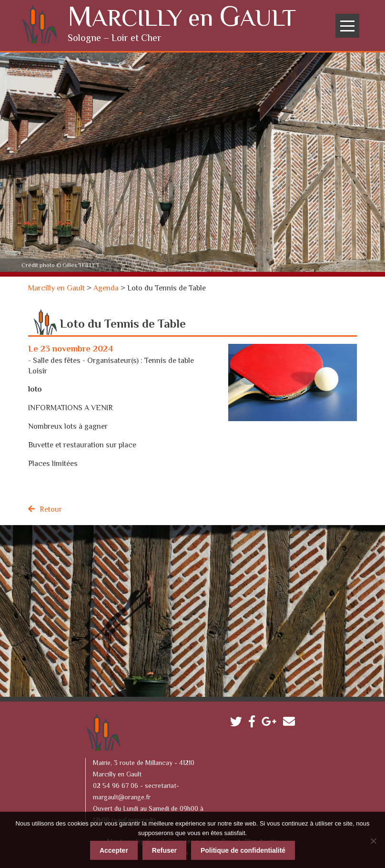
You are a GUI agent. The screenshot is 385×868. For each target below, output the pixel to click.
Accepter (114, 849)
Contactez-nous (291, 722)
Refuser (164, 849)
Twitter (238, 722)
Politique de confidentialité (243, 849)
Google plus (271, 722)
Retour (51, 509)
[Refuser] (373, 839)
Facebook (254, 722)
